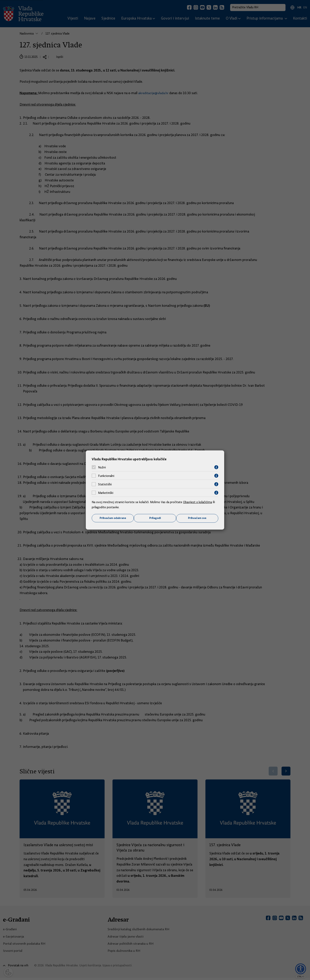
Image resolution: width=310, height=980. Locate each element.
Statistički (105, 484)
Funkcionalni (106, 476)
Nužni (102, 467)
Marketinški (106, 493)
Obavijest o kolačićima (198, 502)
